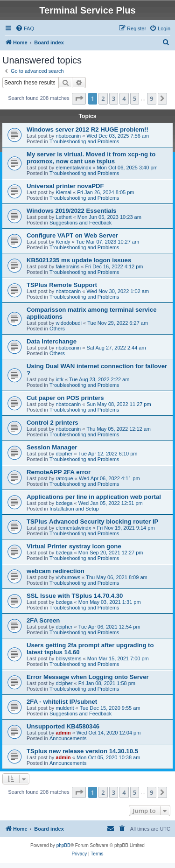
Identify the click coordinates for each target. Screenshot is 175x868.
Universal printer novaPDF (65, 186)
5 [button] (135, 98)
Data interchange (52, 341)
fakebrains (67, 266)
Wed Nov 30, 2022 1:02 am (118, 291)
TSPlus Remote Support (62, 285)
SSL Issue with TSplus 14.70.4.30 (75, 596)
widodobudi (69, 323)
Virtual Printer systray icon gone (74, 546)
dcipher (64, 454)
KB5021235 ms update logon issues (79, 260)
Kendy (63, 242)
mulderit (65, 708)
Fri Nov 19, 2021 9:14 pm (126, 528)
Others (57, 329)
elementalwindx (73, 168)
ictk (59, 379)
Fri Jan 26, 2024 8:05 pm (105, 192)
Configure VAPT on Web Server (72, 235)
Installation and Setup (74, 509)
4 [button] (124, 98)
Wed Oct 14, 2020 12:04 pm (108, 733)
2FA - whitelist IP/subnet (62, 702)
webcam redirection (56, 571)
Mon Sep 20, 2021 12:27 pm (111, 553)
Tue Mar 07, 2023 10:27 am (108, 242)
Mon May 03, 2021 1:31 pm (110, 602)
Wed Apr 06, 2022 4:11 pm (109, 478)
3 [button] (114, 98)
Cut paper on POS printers (65, 398)
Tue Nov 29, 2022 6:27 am (118, 323)
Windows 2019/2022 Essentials (72, 211)
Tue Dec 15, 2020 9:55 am (110, 708)
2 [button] (103, 98)
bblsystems (68, 658)
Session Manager (52, 447)
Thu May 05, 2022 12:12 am (119, 429)
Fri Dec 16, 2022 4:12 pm (114, 266)
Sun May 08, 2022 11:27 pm (119, 404)
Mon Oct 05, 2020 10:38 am (108, 757)
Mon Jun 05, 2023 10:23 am (109, 217)
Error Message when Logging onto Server (88, 677)
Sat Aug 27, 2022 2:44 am (116, 348)
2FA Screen (43, 620)
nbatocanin (68, 136)
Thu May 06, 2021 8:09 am (116, 577)
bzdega (64, 503)
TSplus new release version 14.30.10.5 (82, 751)
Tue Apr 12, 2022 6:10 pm (108, 454)
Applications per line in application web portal (94, 497)
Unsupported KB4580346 (63, 726)
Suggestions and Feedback (80, 223)
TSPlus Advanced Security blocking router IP (92, 521)
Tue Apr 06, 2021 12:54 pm (109, 627)
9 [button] (151, 98)
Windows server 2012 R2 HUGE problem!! (87, 129)
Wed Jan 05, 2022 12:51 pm (111, 503)
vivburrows (68, 577)
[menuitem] (25, 28)
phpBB (63, 845)
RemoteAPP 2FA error (59, 472)
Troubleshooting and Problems (84, 141)
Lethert (63, 217)
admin (63, 733)
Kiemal (63, 192)
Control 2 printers (52, 423)
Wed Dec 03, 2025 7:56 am (118, 136)
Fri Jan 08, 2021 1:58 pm (107, 683)
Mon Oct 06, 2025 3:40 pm (127, 168)
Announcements (68, 738)
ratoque (64, 478)
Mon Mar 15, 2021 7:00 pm (118, 658)
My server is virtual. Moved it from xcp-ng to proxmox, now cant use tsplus (91, 158)
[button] (79, 98)
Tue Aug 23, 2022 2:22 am (99, 379)
